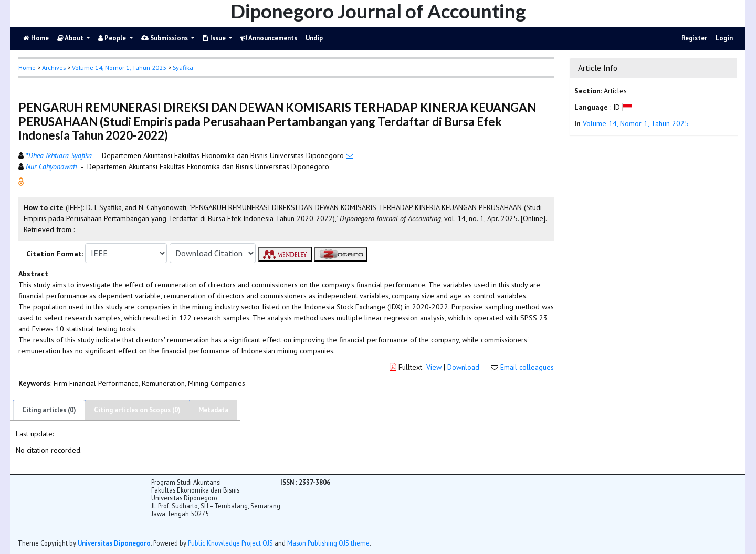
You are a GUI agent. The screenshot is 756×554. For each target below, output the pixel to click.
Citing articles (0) (49, 410)
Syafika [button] (183, 67)
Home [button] (27, 67)
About (71, 38)
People (113, 38)
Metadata (213, 410)
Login (724, 38)
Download (463, 367)
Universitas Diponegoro (114, 543)
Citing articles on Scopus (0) (137, 410)
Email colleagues (527, 367)
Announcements (269, 38)
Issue (215, 38)
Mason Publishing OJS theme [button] (328, 543)
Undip (314, 38)
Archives (54, 67)
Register (694, 38)
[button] (21, 181)
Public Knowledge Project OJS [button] (230, 543)
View (434, 367)
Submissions (165, 38)
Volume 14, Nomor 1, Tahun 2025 (119, 67)
